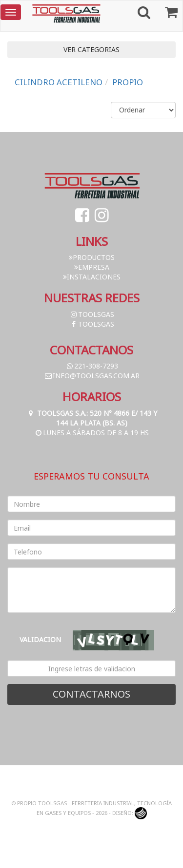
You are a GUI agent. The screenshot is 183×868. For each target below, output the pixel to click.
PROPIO (128, 82)
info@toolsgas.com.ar (92, 376)
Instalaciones (92, 277)
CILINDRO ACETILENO (59, 82)
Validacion (40, 639)
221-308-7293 (92, 366)
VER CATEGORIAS (91, 49)
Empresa (92, 267)
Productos (92, 257)
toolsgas (92, 314)
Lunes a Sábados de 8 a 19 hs (91, 433)
